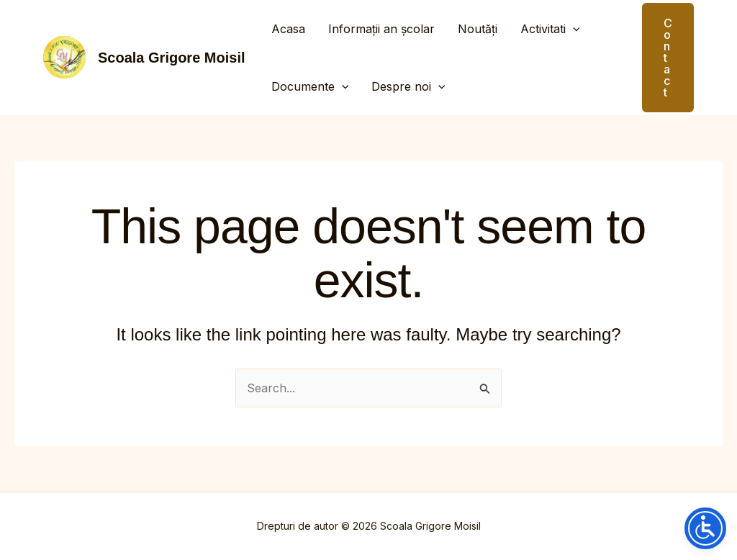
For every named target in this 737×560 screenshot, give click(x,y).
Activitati (550, 29)
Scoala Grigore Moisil (172, 58)
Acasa (288, 29)
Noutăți (478, 29)
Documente (310, 86)
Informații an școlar (381, 29)
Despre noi (408, 86)
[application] (573, 29)
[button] (659, 58)
